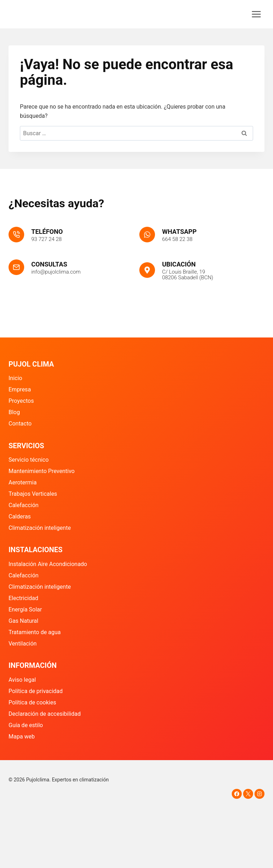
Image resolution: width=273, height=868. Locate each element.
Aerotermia (23, 482)
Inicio (15, 378)
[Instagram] (259, 794)
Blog (14, 412)
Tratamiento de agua (35, 632)
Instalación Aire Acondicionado (48, 564)
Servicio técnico (29, 460)
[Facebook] (237, 794)
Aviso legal (22, 680)
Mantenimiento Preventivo (42, 471)
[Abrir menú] (256, 14)
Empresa (20, 389)
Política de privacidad (36, 691)
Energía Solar (25, 609)
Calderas (20, 517)
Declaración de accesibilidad (45, 714)
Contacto (20, 424)
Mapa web (22, 737)
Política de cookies (32, 702)
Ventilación (23, 644)
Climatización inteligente (40, 528)
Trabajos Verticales (33, 494)
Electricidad (23, 598)
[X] (248, 794)
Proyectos (21, 401)
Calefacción (23, 505)
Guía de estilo (26, 725)
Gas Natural (23, 621)
